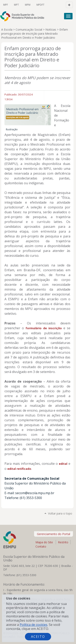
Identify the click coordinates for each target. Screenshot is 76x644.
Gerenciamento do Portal (54, 534)
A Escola (7, 30)
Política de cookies (34, 625)
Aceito (38, 637)
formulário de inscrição (44, 328)
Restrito (63, 542)
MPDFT (40, 5)
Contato (41, 547)
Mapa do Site (44, 542)
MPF (6, 5)
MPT (16, 5)
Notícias (51, 30)
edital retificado (19, 469)
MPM (28, 5)
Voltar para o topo (60, 513)
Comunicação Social (29, 30)
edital (64, 464)
